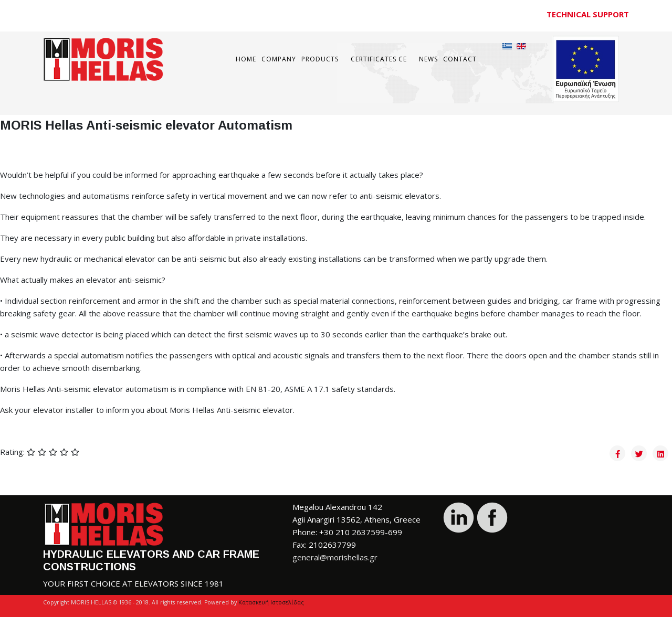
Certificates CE (379, 59)
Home (246, 59)
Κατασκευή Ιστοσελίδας (271, 602)
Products (320, 59)
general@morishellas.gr (335, 557)
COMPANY (279, 59)
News (428, 59)
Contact (460, 59)
